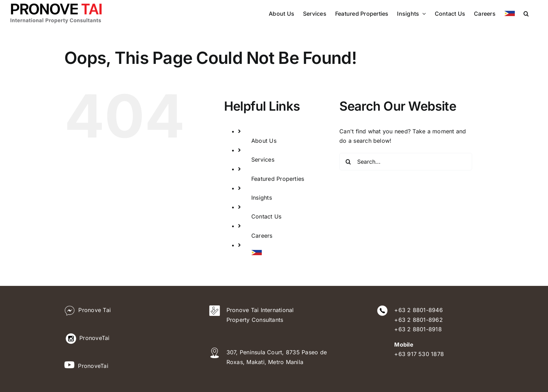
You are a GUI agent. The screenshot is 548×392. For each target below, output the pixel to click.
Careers (262, 236)
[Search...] (406, 162)
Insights (262, 198)
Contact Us (266, 216)
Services (263, 160)
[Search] (348, 162)
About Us (264, 141)
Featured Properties (278, 179)
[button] (526, 13)
